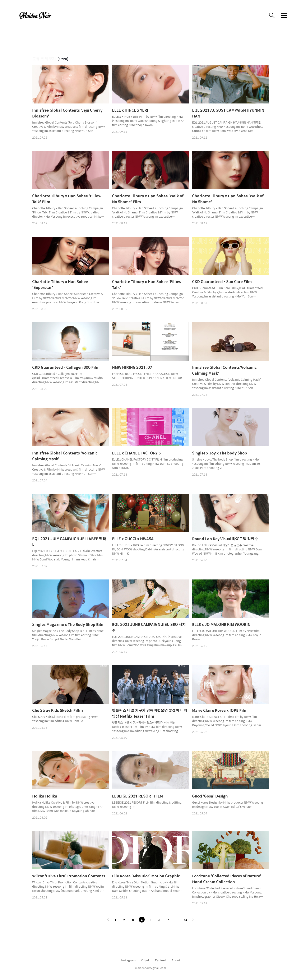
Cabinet (160, 960)
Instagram (128, 960)
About (176, 960)
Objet (145, 960)
